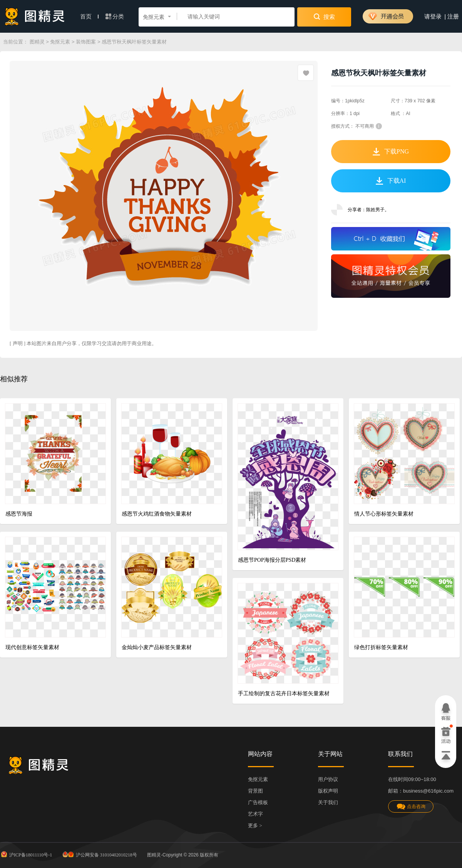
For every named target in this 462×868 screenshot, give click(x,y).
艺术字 (255, 814)
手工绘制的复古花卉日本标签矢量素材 (284, 694)
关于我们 (328, 802)
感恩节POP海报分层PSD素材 (272, 560)
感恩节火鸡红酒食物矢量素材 (157, 514)
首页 (89, 17)
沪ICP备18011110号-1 (26, 854)
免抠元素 (60, 42)
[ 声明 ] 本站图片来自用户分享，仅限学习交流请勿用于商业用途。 (83, 343)
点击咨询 (411, 807)
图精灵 (37, 42)
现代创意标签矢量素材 (32, 647)
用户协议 (328, 779)
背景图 (255, 791)
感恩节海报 (19, 514)
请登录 (433, 17)
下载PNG (391, 152)
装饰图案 (86, 42)
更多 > (255, 825)
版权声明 (328, 791)
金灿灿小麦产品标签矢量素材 (157, 647)
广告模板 (258, 802)
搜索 (324, 17)
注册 (453, 17)
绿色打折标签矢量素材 (381, 647)
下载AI (391, 181)
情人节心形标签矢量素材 (384, 514)
